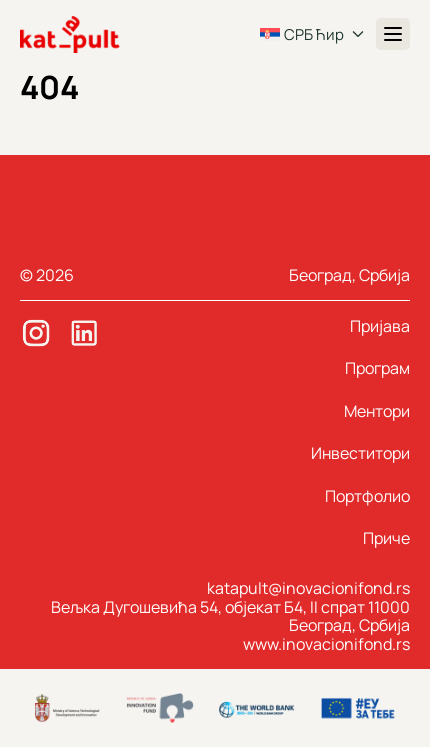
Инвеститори (360, 453)
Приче (386, 538)
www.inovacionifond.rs (326, 644)
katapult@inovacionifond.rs (308, 588)
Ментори (377, 411)
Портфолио (367, 496)
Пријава (380, 326)
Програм (377, 368)
